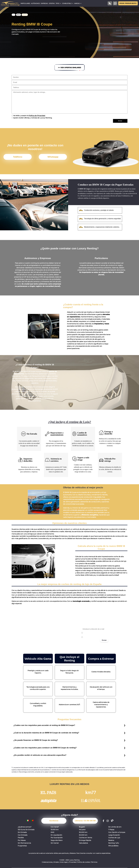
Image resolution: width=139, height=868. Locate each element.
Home (14, 15)
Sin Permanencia (24, 843)
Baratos (111, 840)
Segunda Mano (57, 840)
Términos (94, 862)
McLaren (82, 830)
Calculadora (83, 843)
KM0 (52, 832)
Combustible (67, 3)
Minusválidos (113, 846)
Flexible (21, 838)
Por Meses (22, 840)
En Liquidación (56, 835)
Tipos (57, 3)
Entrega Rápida (85, 840)
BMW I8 (25, 15)
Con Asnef (55, 827)
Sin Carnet (55, 843)
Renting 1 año (114, 843)
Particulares (25, 3)
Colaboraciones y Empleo (50, 862)
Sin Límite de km (115, 827)
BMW (18, 15)
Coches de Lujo (114, 838)
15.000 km (55, 830)
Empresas (44, 3)
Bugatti (82, 827)
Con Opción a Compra (117, 832)
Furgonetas (22, 846)
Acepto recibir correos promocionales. (95, 637)
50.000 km (83, 835)
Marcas (77, 3)
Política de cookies (84, 862)
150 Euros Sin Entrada (26, 830)
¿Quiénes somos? (25, 827)
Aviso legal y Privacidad (68, 862)
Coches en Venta (85, 838)
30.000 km (83, 832)
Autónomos (35, 3)
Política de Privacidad (37, 116)
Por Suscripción (57, 838)
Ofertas (52, 3)
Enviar (104, 640)
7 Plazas (111, 830)
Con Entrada (23, 835)
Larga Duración (114, 835)
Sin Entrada (22, 832)
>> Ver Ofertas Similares (69, 68)
